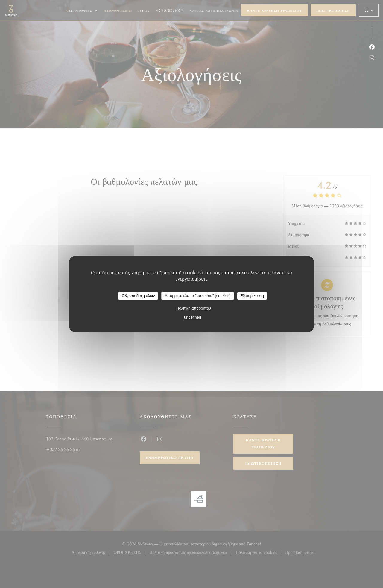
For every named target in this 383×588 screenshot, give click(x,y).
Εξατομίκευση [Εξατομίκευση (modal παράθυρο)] (252, 296)
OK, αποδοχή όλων (138, 296)
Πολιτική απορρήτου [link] (194, 308)
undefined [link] (193, 317)
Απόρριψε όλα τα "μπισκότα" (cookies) (198, 296)
